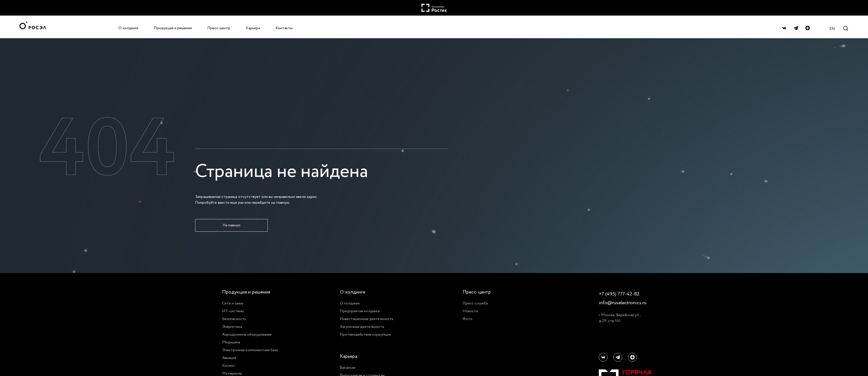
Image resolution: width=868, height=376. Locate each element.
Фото (467, 319)
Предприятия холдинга (360, 311)
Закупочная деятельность (362, 327)
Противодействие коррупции (365, 334)
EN (832, 29)
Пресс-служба (475, 303)
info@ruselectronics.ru (622, 303)
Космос (229, 366)
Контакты (284, 28)
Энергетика (232, 327)
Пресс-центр (219, 28)
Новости (470, 311)
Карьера (253, 28)
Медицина (231, 342)
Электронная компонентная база (250, 350)
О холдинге (128, 28)
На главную (232, 225)
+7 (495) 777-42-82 (619, 294)
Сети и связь (233, 303)
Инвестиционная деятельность (367, 319)
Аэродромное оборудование (247, 334)
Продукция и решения (173, 28)
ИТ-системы (233, 311)
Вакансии (348, 367)
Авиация (229, 358)
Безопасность (234, 319)
